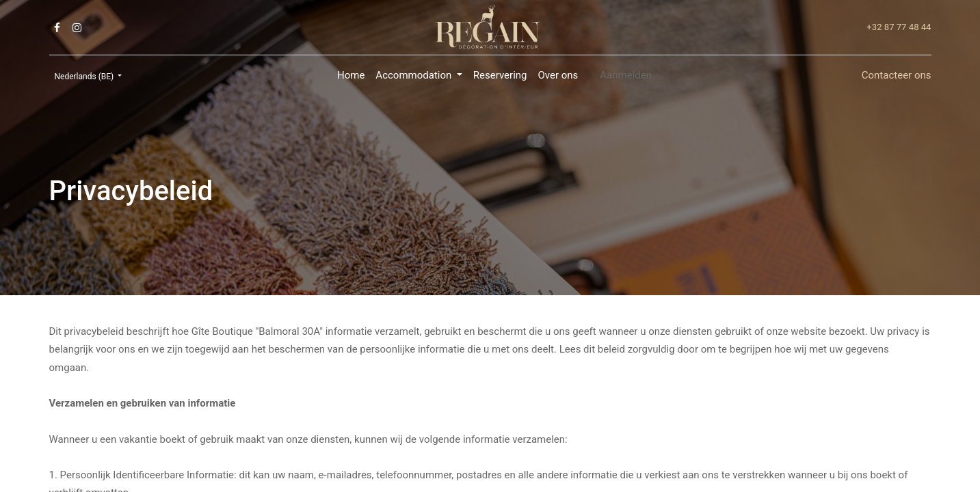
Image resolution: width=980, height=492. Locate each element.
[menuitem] (351, 75)
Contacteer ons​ (897, 75)
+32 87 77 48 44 (899, 27)
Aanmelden (626, 75)
